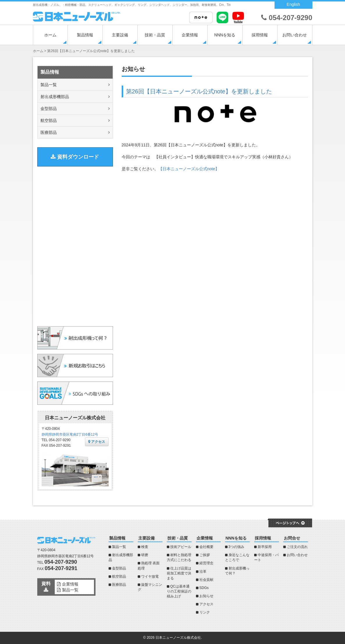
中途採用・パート (266, 557)
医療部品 (49, 132)
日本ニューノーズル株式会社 (178, 638)
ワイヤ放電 (150, 576)
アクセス (97, 442)
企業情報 (190, 35)
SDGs (204, 588)
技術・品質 (155, 35)
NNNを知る (225, 35)
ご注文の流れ (297, 547)
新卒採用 (265, 547)
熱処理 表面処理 (149, 566)
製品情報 (85, 35)
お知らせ (206, 596)
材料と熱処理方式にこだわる (179, 557)
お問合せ (292, 538)
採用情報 (260, 35)
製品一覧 (49, 85)
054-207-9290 (287, 18)
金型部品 (49, 109)
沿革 (203, 572)
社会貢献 (206, 580)
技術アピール (181, 547)
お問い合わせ (295, 35)
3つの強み (237, 547)
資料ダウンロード (75, 157)
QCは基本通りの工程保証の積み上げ (179, 591)
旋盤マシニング (150, 587)
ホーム (50, 35)
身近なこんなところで (237, 557)
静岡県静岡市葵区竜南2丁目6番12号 (70, 434)
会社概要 (206, 547)
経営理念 (206, 563)
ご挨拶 (205, 555)
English (293, 4)
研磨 (145, 555)
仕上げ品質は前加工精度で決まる (179, 573)
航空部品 (49, 120)
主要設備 (120, 35)
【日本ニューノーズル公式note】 (189, 169)
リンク (205, 612)
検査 (145, 547)
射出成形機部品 (55, 97)
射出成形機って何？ (237, 571)
